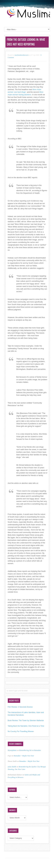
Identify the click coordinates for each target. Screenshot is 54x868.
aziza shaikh (12, 767)
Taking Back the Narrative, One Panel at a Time (26, 726)
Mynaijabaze (12, 750)
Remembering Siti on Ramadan (30, 750)
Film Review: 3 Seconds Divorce (20, 707)
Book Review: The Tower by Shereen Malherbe (26, 721)
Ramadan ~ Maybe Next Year (24, 756)
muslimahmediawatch (22, 55)
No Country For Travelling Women (21, 731)
